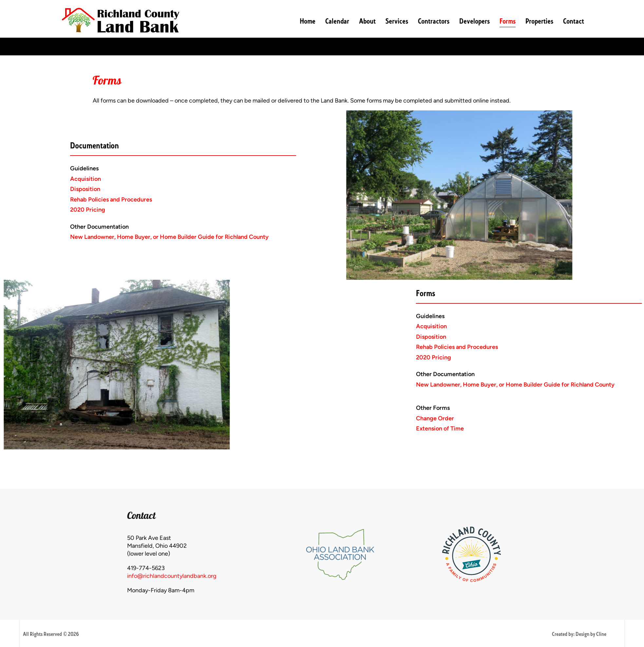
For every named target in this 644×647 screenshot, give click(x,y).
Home (308, 21)
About (367, 21)
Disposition (29, 189)
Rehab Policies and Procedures (55, 200)
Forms (508, 21)
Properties (539, 21)
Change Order (549, 418)
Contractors (434, 21)
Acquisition (30, 179)
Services (397, 21)
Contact (574, 21)
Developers (474, 21)
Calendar (337, 21)
